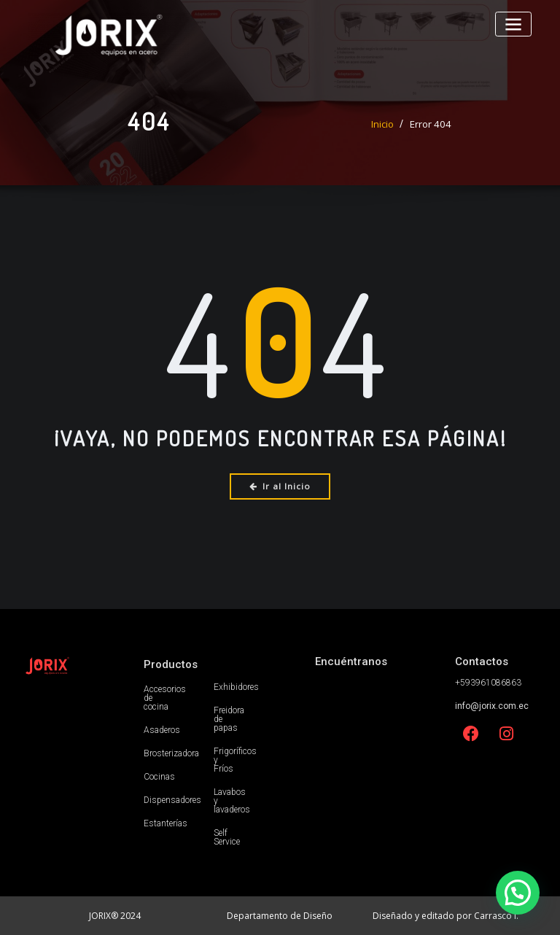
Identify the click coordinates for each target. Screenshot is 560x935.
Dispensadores (172, 799)
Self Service (227, 837)
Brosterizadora (171, 753)
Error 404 (430, 124)
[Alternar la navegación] (514, 24)
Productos (171, 664)
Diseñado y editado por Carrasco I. (446, 915)
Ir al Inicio (280, 486)
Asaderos (162, 729)
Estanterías (166, 823)
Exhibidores (236, 686)
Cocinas (159, 776)
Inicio (384, 124)
